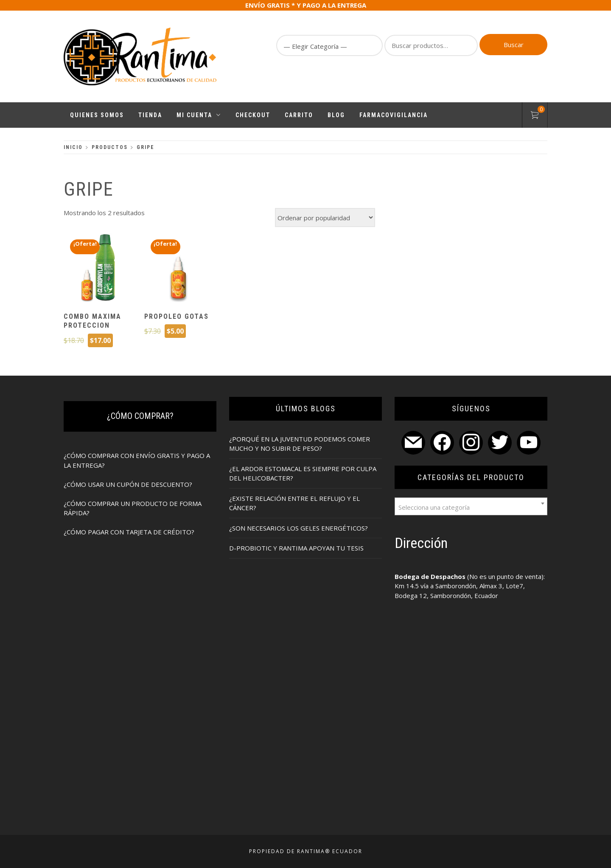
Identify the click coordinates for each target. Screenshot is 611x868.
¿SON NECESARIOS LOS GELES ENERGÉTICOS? (298, 528)
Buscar (514, 45)
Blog (336, 115)
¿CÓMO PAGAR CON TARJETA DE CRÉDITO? (129, 532)
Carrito (299, 115)
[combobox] (471, 506)
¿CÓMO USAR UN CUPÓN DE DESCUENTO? (128, 484)
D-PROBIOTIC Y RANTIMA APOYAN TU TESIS (296, 548)
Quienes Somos (97, 115)
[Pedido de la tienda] (325, 218)
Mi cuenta (199, 115)
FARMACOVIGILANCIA (394, 115)
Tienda (150, 115)
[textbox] (471, 506)
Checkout (253, 115)
